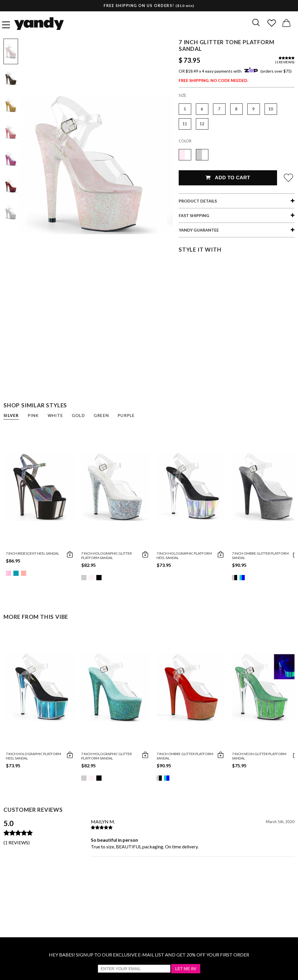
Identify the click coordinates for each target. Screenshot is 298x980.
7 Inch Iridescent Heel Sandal (32, 553)
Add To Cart (228, 178)
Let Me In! (186, 969)
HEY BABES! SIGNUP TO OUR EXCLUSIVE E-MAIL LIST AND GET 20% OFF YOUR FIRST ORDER (149, 955)
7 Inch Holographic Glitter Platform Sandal (107, 556)
